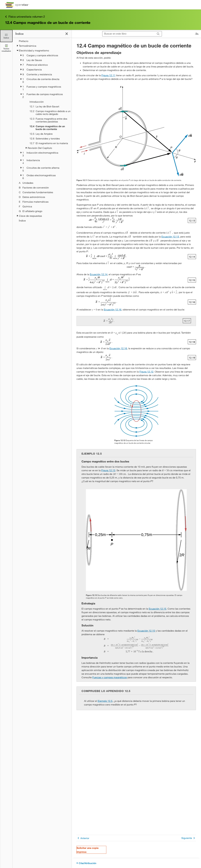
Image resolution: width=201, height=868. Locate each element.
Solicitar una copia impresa (88, 850)
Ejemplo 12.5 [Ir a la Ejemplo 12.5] (105, 701)
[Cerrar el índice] (6, 36)
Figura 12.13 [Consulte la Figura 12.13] (108, 470)
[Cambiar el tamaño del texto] (197, 34)
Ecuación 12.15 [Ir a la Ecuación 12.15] (158, 609)
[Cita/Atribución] (136, 863)
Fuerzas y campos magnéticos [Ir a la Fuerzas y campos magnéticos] (110, 677)
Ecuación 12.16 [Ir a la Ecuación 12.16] (113, 309)
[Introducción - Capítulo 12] (46, 102)
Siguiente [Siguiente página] (189, 838)
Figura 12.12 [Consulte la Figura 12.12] (146, 372)
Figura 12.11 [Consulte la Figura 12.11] (108, 75)
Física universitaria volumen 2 (25, 17)
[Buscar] (158, 34)
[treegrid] (42, 131)
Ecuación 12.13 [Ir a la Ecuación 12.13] (170, 236)
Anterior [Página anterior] (83, 838)
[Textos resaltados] (6, 48)
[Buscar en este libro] (129, 34)
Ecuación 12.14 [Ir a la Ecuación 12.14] (99, 274)
